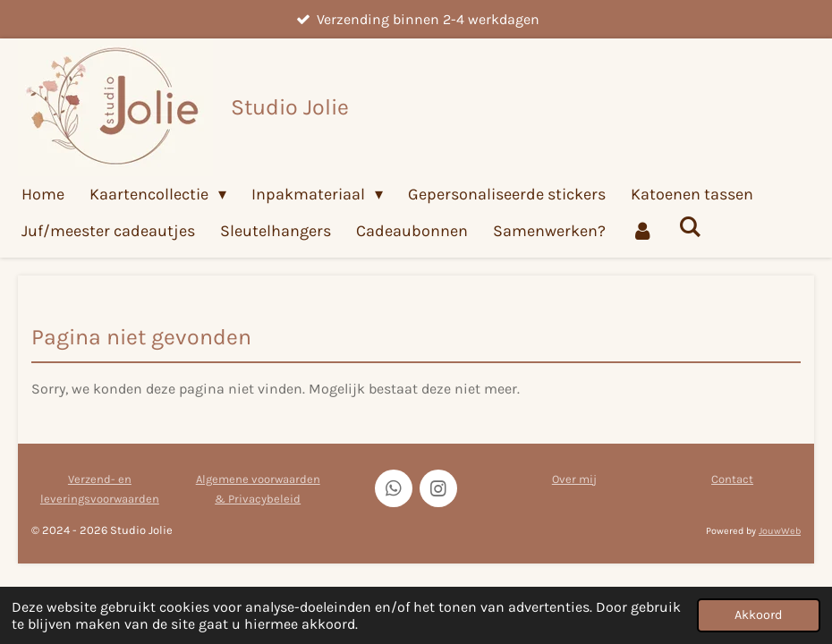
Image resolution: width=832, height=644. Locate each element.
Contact (732, 479)
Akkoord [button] (759, 615)
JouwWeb (780, 531)
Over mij (574, 479)
